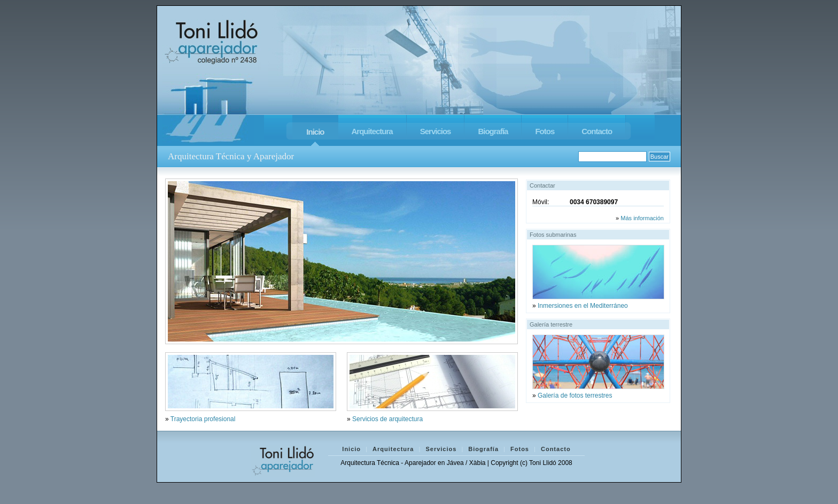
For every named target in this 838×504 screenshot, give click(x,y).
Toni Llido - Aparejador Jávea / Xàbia (212, 41)
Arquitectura (372, 131)
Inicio (315, 132)
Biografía (493, 131)
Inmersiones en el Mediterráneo (583, 306)
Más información (642, 218)
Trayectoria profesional (203, 419)
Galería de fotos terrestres (575, 396)
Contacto (597, 131)
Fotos (545, 131)
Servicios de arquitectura (387, 419)
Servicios (436, 131)
